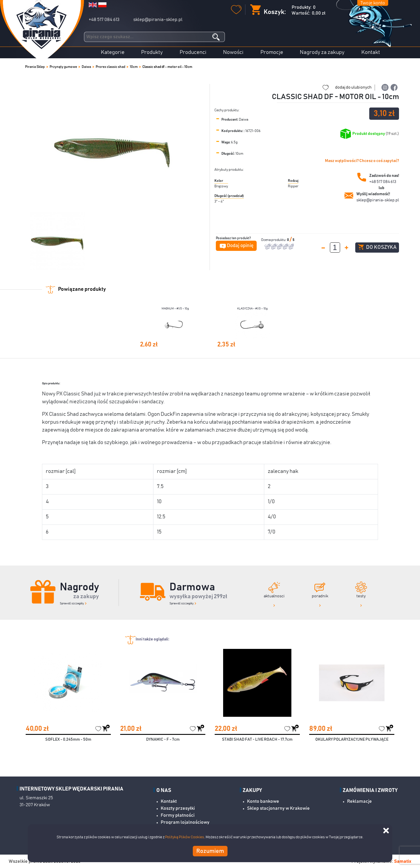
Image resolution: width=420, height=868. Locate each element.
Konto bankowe (263, 801)
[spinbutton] (335, 248)
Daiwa (86, 67)
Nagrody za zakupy (322, 52)
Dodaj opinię (240, 246)
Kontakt (371, 52)
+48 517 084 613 (104, 20)
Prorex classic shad (110, 67)
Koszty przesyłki (178, 808)
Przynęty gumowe (63, 67)
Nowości (233, 52)
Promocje (272, 52)
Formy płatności (178, 815)
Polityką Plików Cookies (185, 837)
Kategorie (113, 52)
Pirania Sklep (35, 67)
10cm (134, 67)
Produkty (152, 52)
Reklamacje (359, 801)
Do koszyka (377, 247)
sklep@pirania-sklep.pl (158, 20)
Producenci (193, 52)
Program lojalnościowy (185, 822)
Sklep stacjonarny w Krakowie (278, 808)
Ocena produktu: (274, 240)
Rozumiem (210, 851)
